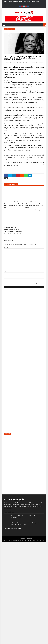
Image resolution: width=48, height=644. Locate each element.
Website (6, 277)
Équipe (29, 540)
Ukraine (33, 1)
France (21, 1)
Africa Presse (20, 538)
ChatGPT (38, 540)
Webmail (5, 540)
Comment (6, 247)
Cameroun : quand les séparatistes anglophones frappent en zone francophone (13, 229)
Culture (33, 63)
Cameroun (29, 63)
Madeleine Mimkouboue (11, 63)
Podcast (33, 540)
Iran (25, 1)
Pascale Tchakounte (30, 210)
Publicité (11, 540)
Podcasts (6, 4)
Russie (28, 1)
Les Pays (5, 1)
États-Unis (16, 1)
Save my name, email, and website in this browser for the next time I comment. (23, 284)
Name (5, 265)
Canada (10, 1)
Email (5, 271)
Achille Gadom (8, 210)
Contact (43, 540)
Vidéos (38, 1)
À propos (24, 540)
